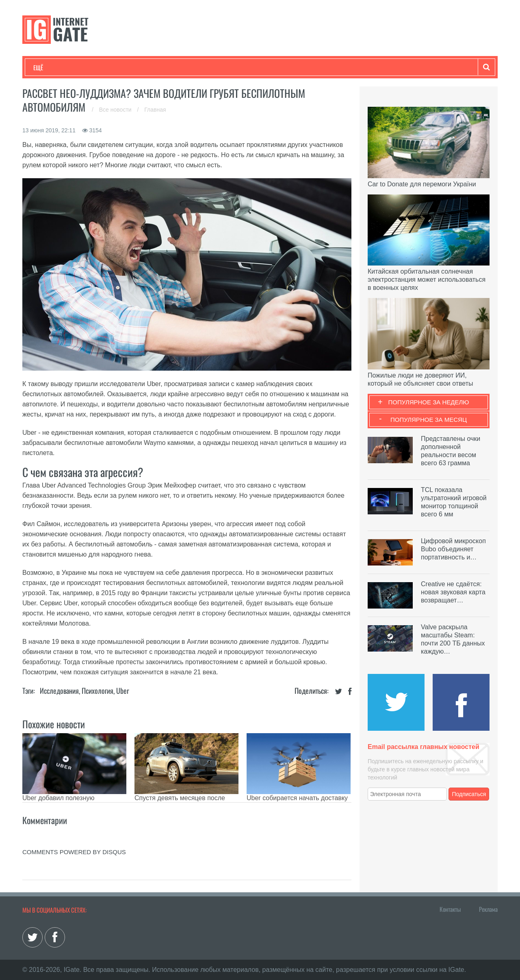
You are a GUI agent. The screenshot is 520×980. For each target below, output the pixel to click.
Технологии (48, 67)
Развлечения (92, 67)
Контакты (450, 909)
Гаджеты (279, 67)
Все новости (116, 110)
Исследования (59, 691)
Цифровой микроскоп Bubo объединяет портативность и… (453, 549)
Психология (97, 691)
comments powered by (74, 852)
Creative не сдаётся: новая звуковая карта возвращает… (453, 592)
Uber (123, 691)
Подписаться (469, 794)
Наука (166, 67)
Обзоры (242, 67)
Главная (155, 110)
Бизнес (134, 67)
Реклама (488, 909)
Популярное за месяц (429, 420)
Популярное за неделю (429, 402)
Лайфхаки (203, 67)
